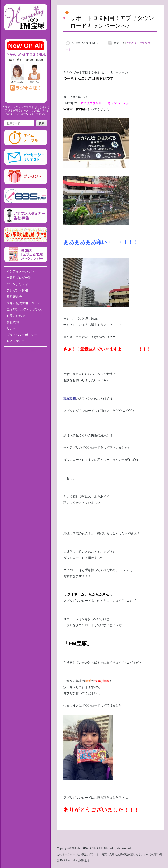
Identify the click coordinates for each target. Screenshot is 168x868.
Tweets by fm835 (26, 351)
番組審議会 (14, 297)
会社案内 (13, 322)
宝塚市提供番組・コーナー (25, 303)
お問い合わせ (16, 316)
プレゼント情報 (17, 290)
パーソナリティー (19, 284)
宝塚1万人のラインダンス (24, 309)
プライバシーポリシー (22, 335)
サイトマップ (16, 341)
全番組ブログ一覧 (19, 278)
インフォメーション (20, 271)
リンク (11, 328)
